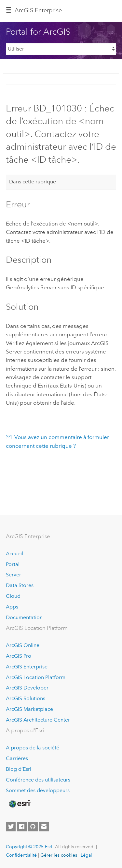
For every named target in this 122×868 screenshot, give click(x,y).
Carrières (17, 758)
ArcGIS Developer (27, 688)
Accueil (14, 554)
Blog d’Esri (19, 769)
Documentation (24, 617)
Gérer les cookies (59, 855)
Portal (13, 564)
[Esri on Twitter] (11, 827)
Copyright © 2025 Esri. (30, 847)
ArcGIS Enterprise (38, 10)
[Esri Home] (19, 804)
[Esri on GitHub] (33, 827)
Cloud (13, 596)
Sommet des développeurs (38, 790)
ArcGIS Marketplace (29, 709)
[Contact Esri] (44, 827)
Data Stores (20, 585)
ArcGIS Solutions (26, 698)
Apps (12, 607)
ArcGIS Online (23, 645)
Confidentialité (21, 855)
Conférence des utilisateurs (38, 780)
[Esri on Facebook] (22, 827)
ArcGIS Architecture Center (38, 720)
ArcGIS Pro (19, 656)
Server (14, 575)
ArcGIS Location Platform (36, 677)
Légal (86, 855)
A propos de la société (33, 748)
